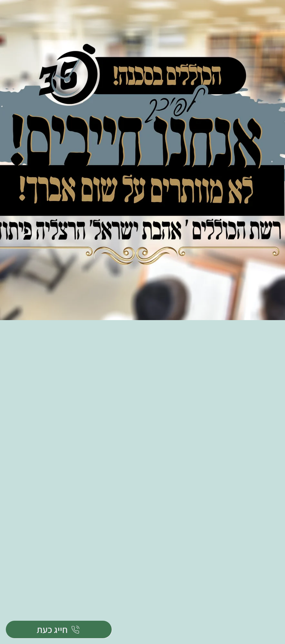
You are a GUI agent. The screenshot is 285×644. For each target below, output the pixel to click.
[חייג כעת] (59, 629)
